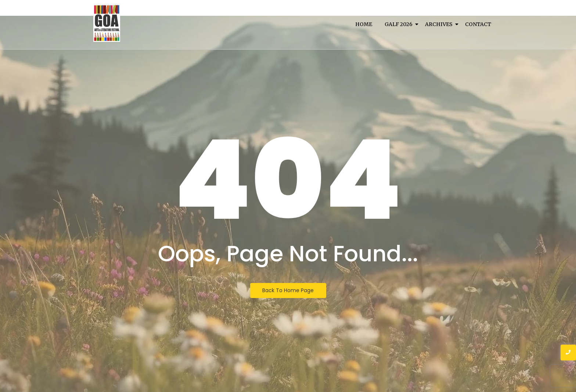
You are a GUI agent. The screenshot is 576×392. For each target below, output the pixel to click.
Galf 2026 (400, 24)
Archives (440, 24)
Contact (478, 24)
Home (364, 24)
